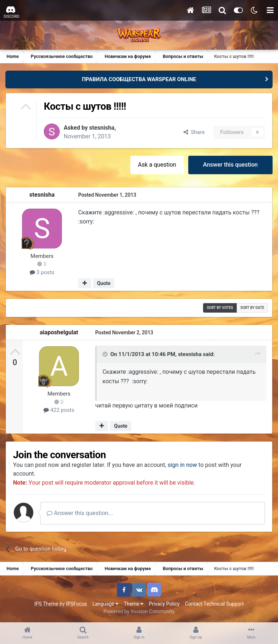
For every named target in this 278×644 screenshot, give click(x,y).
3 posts (42, 272)
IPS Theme (46, 604)
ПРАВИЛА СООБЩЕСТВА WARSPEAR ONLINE (139, 79)
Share (194, 132)
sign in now (182, 465)
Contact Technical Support (214, 604)
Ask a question (157, 165)
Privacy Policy (164, 604)
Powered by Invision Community (139, 611)
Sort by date (252, 308)
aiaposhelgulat (59, 332)
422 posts (59, 410)
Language (105, 604)
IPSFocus (76, 604)
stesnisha (102, 128)
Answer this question (230, 165)
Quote (104, 283)
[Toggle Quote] (106, 354)
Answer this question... (80, 513)
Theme (134, 604)
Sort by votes (220, 308)
